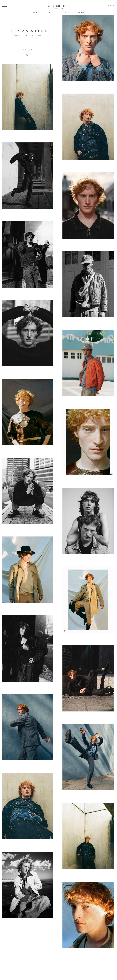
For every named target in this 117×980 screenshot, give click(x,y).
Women (36, 12)
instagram (111, 6)
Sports (81, 12)
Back (24, 50)
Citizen (66, 12)
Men (51, 12)
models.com (111, 8)
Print (30, 50)
